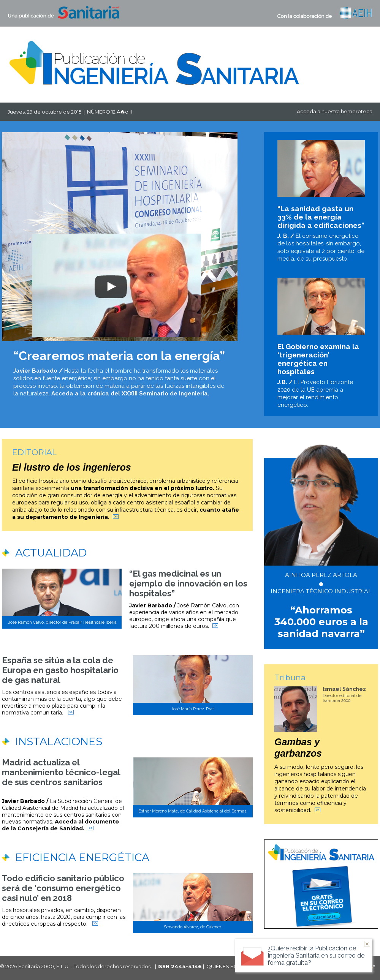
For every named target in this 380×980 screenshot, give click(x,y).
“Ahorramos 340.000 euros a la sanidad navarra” (321, 622)
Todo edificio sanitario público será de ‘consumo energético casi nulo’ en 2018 (63, 888)
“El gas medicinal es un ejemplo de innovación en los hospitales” (188, 583)
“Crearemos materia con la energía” (119, 356)
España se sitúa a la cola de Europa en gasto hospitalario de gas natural (60, 670)
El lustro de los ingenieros (72, 467)
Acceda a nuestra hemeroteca (335, 111)
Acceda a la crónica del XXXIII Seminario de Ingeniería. (130, 394)
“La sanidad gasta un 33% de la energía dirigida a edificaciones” (321, 217)
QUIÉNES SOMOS (229, 966)
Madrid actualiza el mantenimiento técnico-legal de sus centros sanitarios (61, 772)
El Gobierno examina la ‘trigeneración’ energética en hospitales (318, 359)
